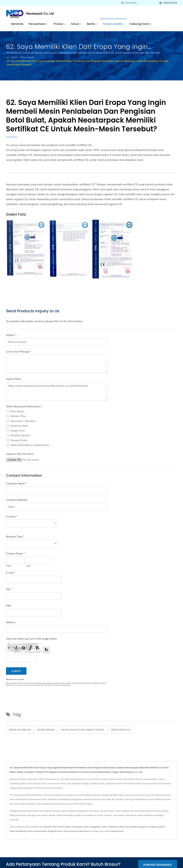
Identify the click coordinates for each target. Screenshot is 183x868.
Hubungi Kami (141, 24)
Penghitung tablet (156, 827)
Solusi (76, 24)
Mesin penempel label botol (76, 831)
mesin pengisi (46, 730)
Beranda (17, 24)
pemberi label (51, 827)
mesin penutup (121, 730)
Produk (60, 24)
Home (14, 57)
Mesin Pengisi (65, 827)
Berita (92, 24)
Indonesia (170, 3)
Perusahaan (38, 24)
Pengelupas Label (116, 827)
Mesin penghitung (18, 831)
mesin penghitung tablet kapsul (83, 730)
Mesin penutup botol (37, 831)
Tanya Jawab (114, 24)
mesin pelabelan (20, 730)
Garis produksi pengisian (136, 827)
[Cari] (123, 3)
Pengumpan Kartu (80, 827)
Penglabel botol (55, 831)
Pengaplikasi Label (98, 827)
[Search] (141, 3)
